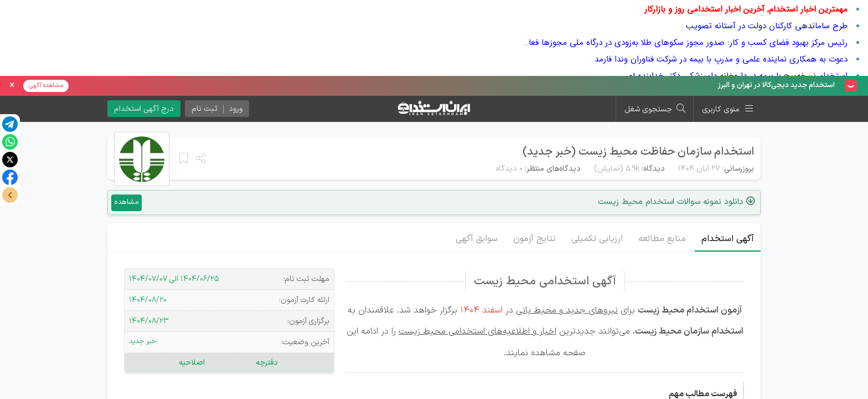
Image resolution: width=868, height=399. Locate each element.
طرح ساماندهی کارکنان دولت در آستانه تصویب (767, 26)
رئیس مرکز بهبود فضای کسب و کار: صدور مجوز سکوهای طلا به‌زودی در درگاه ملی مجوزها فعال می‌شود (671, 43)
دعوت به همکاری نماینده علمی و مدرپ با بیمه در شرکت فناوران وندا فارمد (721, 59)
